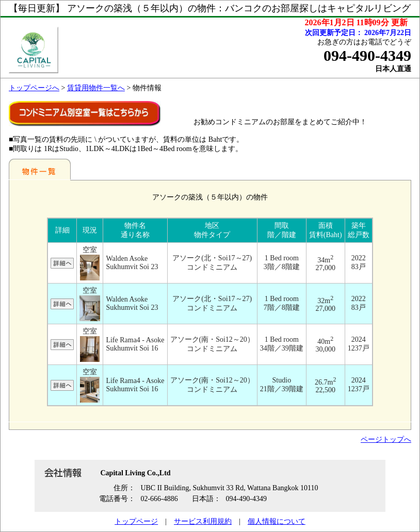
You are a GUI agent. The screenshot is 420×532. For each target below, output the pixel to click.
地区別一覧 (40, 169)
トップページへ (34, 88)
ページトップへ (386, 439)
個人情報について (277, 521)
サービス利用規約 (203, 521)
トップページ (136, 521)
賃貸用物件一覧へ (96, 88)
